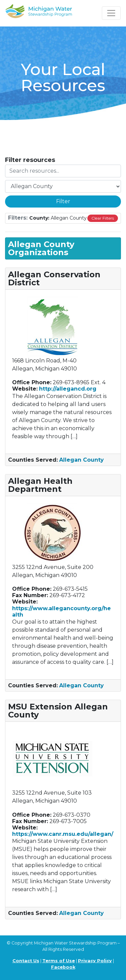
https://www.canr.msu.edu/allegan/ (63, 834)
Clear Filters (103, 218)
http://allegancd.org (68, 389)
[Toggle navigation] (111, 13)
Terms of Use (59, 961)
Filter (63, 201)
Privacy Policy (95, 961)
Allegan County (81, 460)
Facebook (63, 967)
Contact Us (26, 961)
